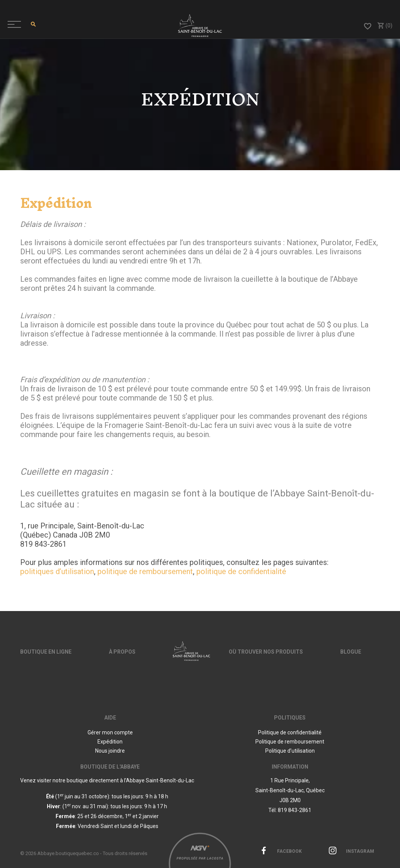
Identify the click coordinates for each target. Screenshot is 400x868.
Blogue (351, 652)
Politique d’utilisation (290, 751)
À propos (122, 652)
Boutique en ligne (46, 652)
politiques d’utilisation (57, 571)
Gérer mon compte (110, 732)
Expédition (110, 742)
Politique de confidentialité (290, 732)
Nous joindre (110, 751)
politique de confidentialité (241, 571)
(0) (385, 26)
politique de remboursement (145, 571)
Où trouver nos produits (266, 652)
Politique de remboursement (290, 742)
